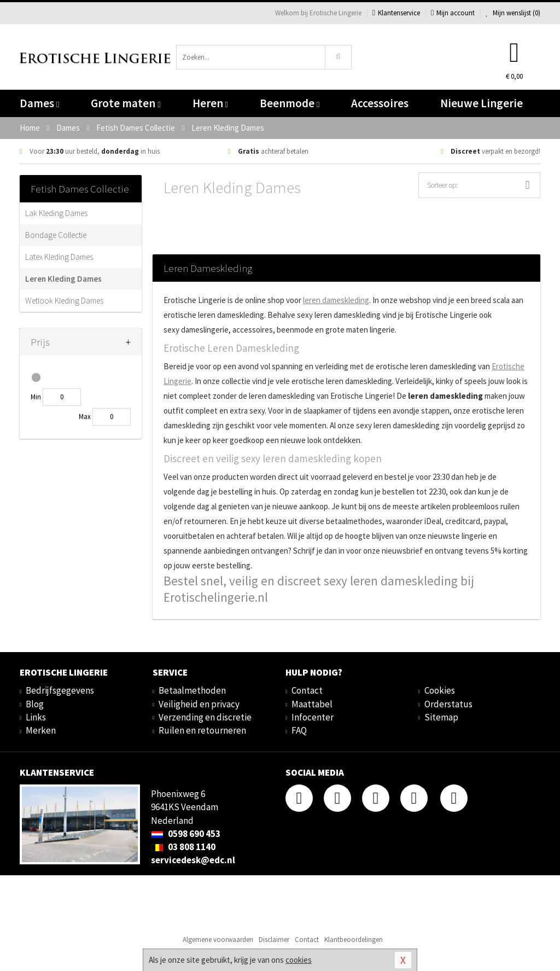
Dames (39, 103)
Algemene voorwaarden (218, 940)
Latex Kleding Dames (59, 257)
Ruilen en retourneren (202, 730)
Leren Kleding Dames (63, 279)
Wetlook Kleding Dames (64, 301)
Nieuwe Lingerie (482, 103)
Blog (35, 704)
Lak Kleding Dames (56, 213)
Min (36, 397)
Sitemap (441, 717)
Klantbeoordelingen (354, 940)
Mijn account (453, 13)
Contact (307, 690)
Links (36, 717)
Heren (210, 103)
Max (85, 417)
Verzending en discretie (205, 717)
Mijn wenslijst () (513, 13)
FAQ (299, 730)
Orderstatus (448, 704)
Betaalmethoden (192, 690)
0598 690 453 (186, 834)
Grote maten (126, 103)
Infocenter (313, 717)
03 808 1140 (183, 847)
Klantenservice (396, 13)
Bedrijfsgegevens (60, 690)
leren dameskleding (336, 300)
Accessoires (380, 103)
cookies (299, 960)
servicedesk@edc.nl (193, 860)
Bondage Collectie (56, 235)
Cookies (440, 690)
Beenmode (290, 103)
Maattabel (312, 704)
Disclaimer (274, 940)
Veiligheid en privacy (199, 704)
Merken (41, 730)
